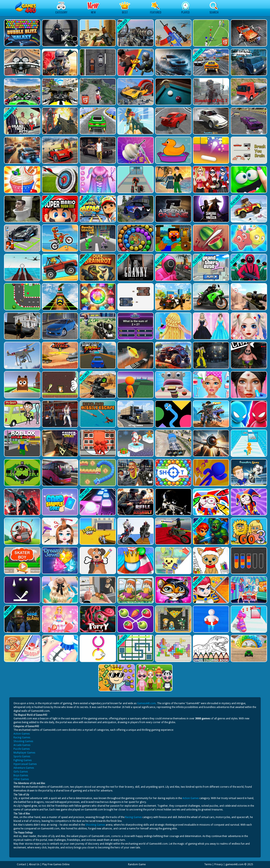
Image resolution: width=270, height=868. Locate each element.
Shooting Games (23, 741)
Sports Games (22, 756)
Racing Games (22, 737)
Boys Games (21, 775)
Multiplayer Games (24, 753)
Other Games (21, 779)
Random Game (137, 864)
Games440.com (146, 703)
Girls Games (21, 772)
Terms (208, 864)
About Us (34, 864)
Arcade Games (22, 745)
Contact (22, 864)
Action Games (22, 734)
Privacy (219, 864)
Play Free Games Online (56, 864)
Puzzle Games (22, 749)
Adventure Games (24, 768)
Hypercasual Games (25, 764)
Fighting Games (23, 760)
